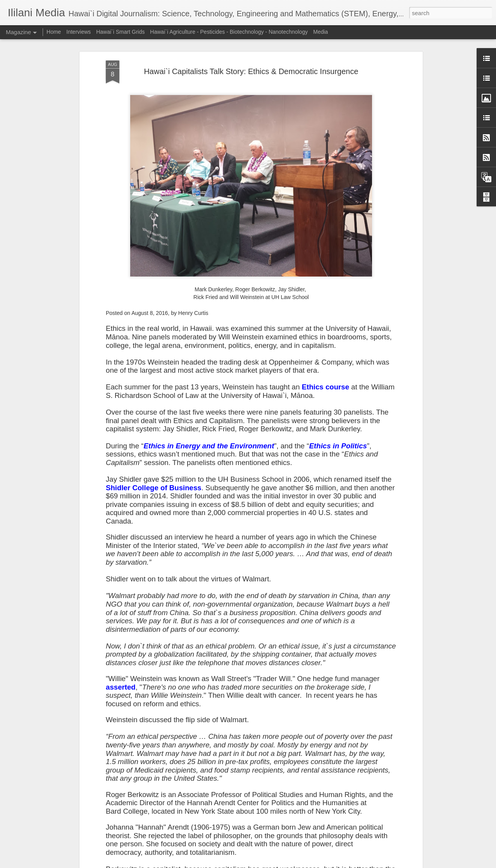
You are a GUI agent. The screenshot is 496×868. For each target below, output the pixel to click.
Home (54, 32)
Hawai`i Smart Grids (120, 32)
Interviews (78, 32)
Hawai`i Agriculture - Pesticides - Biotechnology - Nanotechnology (229, 32)
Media (320, 32)
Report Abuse (295, 864)
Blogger (272, 864)
